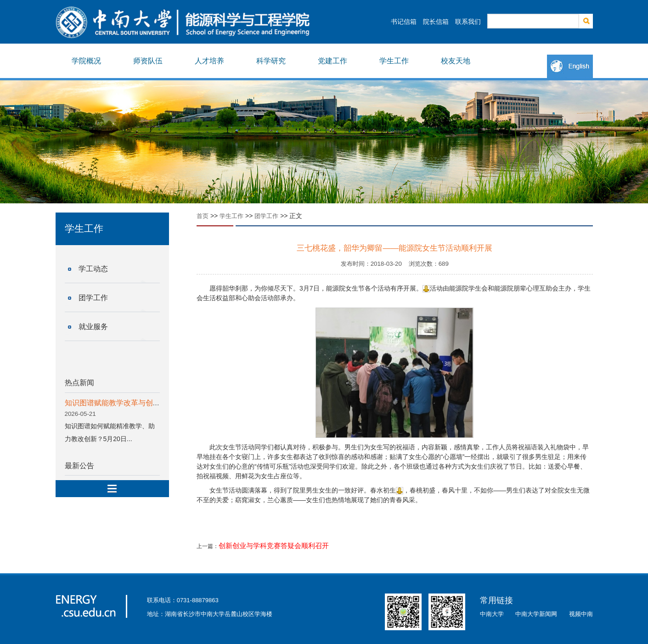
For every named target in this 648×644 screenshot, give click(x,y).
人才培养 (209, 61)
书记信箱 (404, 22)
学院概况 (86, 61)
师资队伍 (148, 61)
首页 (203, 216)
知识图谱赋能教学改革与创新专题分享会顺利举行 (146, 403)
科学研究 (271, 61)
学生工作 (394, 61)
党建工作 (332, 61)
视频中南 (581, 614)
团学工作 (93, 298)
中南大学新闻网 (536, 614)
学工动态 (93, 269)
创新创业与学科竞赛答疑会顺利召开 (274, 546)
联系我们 (468, 22)
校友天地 (456, 61)
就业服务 (93, 327)
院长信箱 (436, 22)
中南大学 (492, 614)
